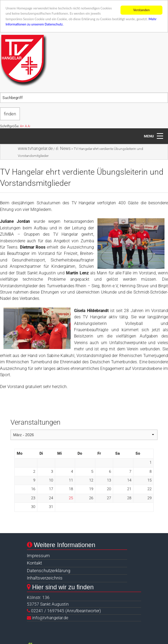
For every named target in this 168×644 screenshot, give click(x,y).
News (63, 149)
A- (29, 126)
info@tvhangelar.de (50, 618)
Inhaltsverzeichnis (45, 578)
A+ (22, 126)
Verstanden (142, 10)
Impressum (38, 556)
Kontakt (34, 563)
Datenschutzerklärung (49, 571)
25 (71, 498)
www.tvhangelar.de (35, 149)
